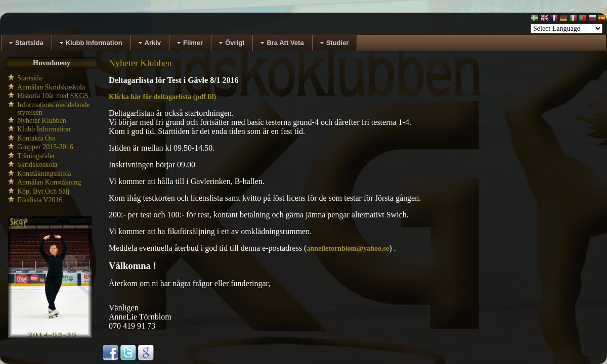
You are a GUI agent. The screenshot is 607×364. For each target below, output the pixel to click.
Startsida (30, 78)
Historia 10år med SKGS (53, 96)
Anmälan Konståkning (49, 182)
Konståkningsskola (44, 174)
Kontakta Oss (36, 138)
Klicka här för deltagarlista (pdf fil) (162, 97)
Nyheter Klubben (42, 121)
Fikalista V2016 (40, 200)
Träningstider (36, 156)
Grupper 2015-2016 (45, 147)
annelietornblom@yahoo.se (348, 248)
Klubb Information (44, 129)
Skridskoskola (37, 165)
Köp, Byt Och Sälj (43, 191)
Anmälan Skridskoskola (51, 87)
